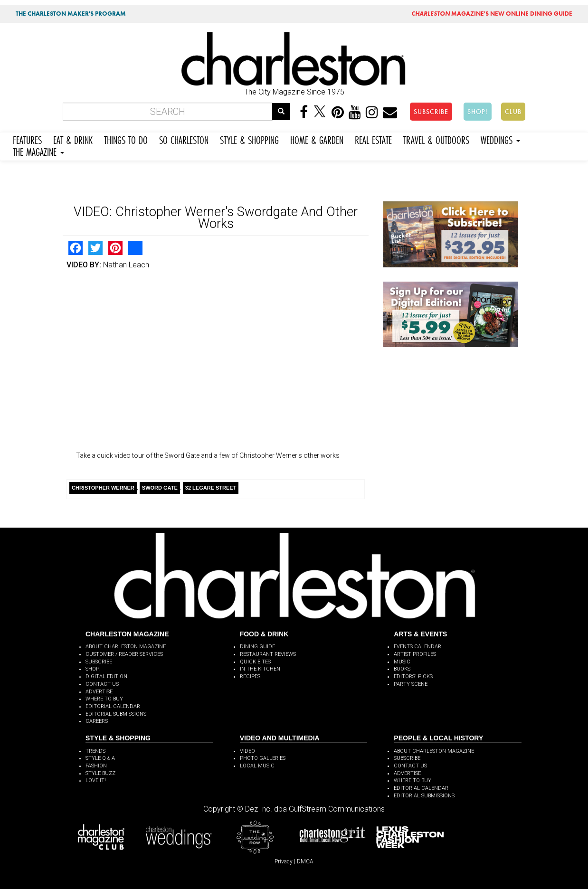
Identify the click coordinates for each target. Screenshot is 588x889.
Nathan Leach (126, 265)
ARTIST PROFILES (415, 654)
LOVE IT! (96, 780)
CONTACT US (102, 684)
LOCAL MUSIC (257, 766)
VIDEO (247, 751)
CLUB (513, 112)
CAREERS (97, 721)
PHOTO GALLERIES (263, 758)
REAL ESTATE (373, 139)
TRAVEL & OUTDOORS (436, 139)
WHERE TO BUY (104, 699)
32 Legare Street (211, 488)
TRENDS (95, 751)
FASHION (96, 766)
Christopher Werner (103, 488)
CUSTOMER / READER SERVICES (124, 654)
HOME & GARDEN (317, 139)
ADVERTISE (99, 692)
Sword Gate (160, 488)
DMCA (305, 861)
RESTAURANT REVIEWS (268, 654)
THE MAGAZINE (38, 151)
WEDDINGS (500, 139)
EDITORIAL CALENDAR (113, 706)
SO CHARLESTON (184, 139)
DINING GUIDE (257, 647)
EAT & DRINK (73, 139)
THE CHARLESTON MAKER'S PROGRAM (71, 14)
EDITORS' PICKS (413, 676)
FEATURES (27, 139)
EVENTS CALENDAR (417, 647)
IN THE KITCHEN (260, 669)
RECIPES (250, 676)
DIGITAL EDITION (106, 676)
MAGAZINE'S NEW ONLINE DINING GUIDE (492, 14)
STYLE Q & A (100, 758)
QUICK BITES (255, 662)
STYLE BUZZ (100, 773)
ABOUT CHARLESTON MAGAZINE (126, 647)
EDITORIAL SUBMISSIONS (116, 714)
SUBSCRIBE (431, 112)
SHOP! (478, 112)
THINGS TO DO (126, 139)
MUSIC (402, 662)
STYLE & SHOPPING (249, 139)
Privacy (284, 861)
